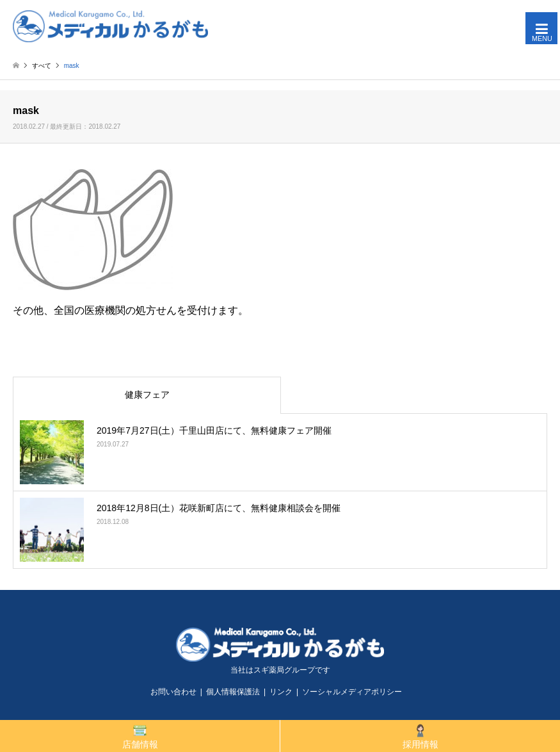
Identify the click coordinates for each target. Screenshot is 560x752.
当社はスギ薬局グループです (280, 670)
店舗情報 (140, 736)
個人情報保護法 (233, 692)
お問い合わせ (173, 692)
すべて (42, 66)
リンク (281, 692)
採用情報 (420, 736)
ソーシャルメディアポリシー (352, 692)
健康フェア (147, 395)
